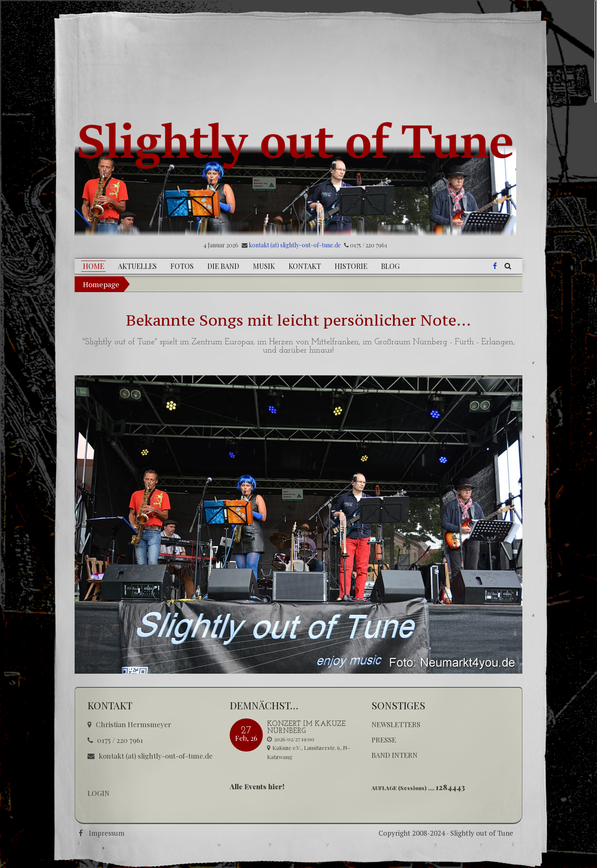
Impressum (107, 833)
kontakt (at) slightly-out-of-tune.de (295, 245)
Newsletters (396, 724)
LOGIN (98, 793)
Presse (384, 740)
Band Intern (394, 755)
